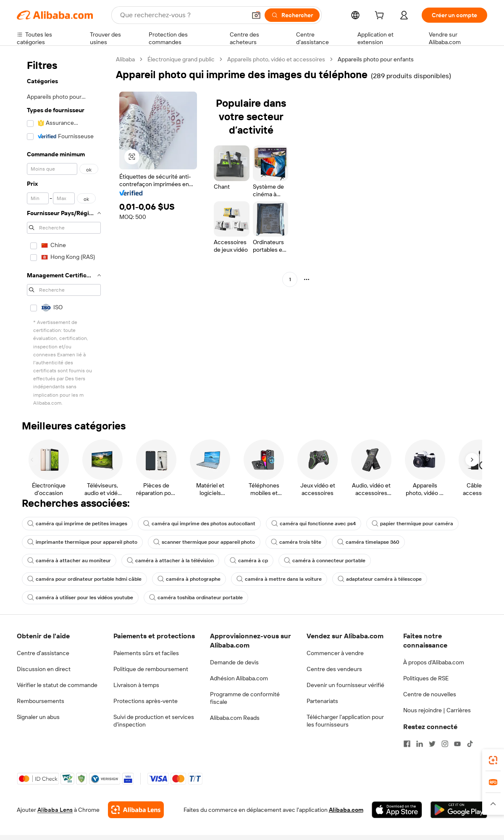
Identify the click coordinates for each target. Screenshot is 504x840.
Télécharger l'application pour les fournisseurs (345, 721)
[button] (256, 15)
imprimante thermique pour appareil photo (82, 542)
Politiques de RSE (426, 678)
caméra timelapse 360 (368, 542)
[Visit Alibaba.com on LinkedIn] (420, 744)
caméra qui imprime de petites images (77, 524)
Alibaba (125, 59)
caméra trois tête (296, 542)
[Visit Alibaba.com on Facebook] (407, 744)
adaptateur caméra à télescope (380, 579)
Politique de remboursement (151, 669)
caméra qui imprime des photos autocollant (199, 524)
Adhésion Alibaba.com (239, 678)
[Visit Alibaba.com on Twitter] (432, 744)
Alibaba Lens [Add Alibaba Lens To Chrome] (55, 810)
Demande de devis (234, 662)
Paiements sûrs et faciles (146, 653)
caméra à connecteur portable (325, 561)
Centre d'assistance (43, 653)
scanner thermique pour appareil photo (204, 542)
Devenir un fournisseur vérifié (345, 685)
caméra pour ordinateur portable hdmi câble (84, 579)
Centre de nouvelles (430, 694)
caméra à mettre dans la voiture (279, 579)
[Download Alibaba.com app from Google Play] (459, 810)
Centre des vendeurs (334, 669)
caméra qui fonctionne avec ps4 (314, 524)
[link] (493, 760)
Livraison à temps (136, 685)
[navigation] (64, 232)
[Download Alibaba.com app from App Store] (397, 810)
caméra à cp (249, 561)
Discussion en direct (44, 669)
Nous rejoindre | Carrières (437, 710)
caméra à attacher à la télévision (170, 561)
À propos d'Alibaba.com (434, 662)
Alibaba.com (346, 810)
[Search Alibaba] (182, 15)
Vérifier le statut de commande (57, 685)
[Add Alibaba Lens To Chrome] (136, 810)
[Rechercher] (292, 15)
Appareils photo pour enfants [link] (376, 59)
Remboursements (41, 701)
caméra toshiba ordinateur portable (196, 598)
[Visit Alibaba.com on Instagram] (445, 744)
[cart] (381, 16)
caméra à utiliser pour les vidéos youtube (80, 598)
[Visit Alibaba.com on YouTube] (457, 744)
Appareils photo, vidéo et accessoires (276, 59)
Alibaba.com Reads (235, 718)
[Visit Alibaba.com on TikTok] (470, 744)
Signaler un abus (38, 717)
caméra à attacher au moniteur (69, 561)
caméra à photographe (189, 579)
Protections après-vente (146, 701)
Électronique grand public (181, 59)
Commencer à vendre (335, 653)
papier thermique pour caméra (412, 524)
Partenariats (322, 701)
